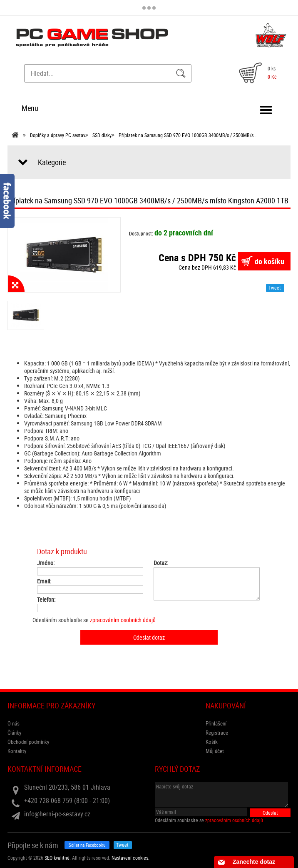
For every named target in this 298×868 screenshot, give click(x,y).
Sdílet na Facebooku (87, 845)
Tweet (275, 288)
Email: (44, 581)
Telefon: (46, 600)
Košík (212, 742)
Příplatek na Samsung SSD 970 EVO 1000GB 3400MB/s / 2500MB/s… (187, 135)
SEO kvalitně (57, 858)
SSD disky (102, 135)
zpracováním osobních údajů (123, 620)
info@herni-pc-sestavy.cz (57, 814)
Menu (30, 108)
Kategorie (52, 162)
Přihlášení (216, 723)
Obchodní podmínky (28, 742)
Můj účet (215, 751)
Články (14, 733)
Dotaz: (161, 563)
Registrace (217, 733)
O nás (14, 723)
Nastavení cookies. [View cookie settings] (130, 858)
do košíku (269, 261)
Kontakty (17, 751)
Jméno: (46, 563)
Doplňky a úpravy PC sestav (58, 135)
